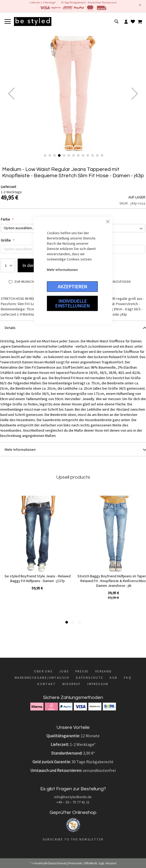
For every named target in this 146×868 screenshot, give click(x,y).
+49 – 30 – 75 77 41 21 (73, 802)
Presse (82, 671)
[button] (11, 93)
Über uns (43, 671)
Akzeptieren (72, 287)
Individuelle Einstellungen (72, 303)
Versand (104, 671)
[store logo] (33, 22)
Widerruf (72, 684)
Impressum (98, 684)
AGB (113, 678)
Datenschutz (89, 678)
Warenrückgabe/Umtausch (42, 678)
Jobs (64, 671)
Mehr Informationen (62, 270)
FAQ (128, 678)
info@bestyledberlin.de (73, 797)
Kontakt (47, 684)
